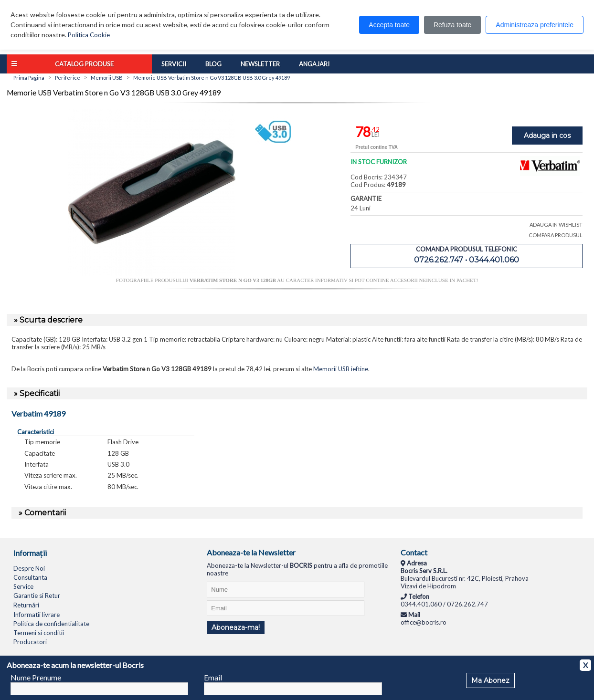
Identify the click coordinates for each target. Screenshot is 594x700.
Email (213, 677)
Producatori (30, 642)
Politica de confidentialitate (51, 624)
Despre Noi (29, 568)
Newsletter (260, 64)
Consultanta (30, 577)
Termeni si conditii (39, 633)
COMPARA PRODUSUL (556, 235)
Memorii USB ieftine (341, 369)
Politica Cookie (89, 35)
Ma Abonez (490, 680)
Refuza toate (452, 25)
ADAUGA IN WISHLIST (556, 225)
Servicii (174, 64)
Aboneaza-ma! (236, 627)
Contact (414, 552)
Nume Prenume (36, 677)
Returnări (26, 605)
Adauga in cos (547, 136)
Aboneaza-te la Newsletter (251, 552)
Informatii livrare (37, 615)
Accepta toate (389, 25)
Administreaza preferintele (535, 25)
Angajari (314, 64)
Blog (213, 64)
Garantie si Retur (37, 596)
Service (23, 586)
